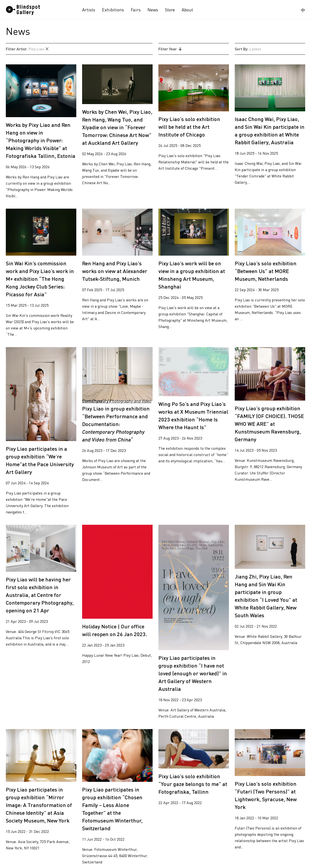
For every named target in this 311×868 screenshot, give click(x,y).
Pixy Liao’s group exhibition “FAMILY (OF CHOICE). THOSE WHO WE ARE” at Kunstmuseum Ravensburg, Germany (269, 424)
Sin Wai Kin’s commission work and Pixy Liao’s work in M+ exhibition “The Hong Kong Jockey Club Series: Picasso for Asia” (40, 279)
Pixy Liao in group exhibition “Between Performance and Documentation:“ (116, 424)
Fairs (136, 10)
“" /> (117, 374)
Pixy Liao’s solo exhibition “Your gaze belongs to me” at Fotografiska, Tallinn (193, 784)
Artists (89, 10)
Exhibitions (113, 10)
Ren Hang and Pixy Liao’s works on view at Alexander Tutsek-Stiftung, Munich (115, 271)
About (187, 10)
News (153, 10)
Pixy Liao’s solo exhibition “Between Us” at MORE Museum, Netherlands (266, 271)
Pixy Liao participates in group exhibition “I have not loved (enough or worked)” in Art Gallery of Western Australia (193, 673)
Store (170, 10)
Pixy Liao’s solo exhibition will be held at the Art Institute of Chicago (189, 127)
